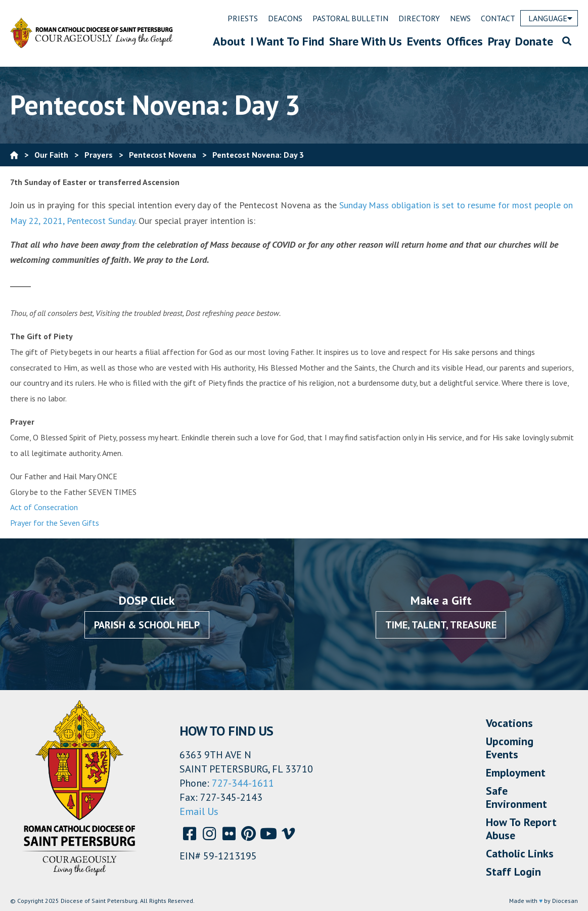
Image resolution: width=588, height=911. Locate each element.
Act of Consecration (44, 507)
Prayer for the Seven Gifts (55, 523)
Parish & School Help (147, 625)
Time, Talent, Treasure (441, 625)
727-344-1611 (243, 783)
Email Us (199, 811)
